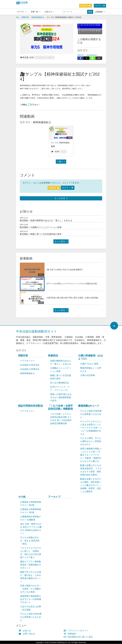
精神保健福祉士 (38, 17)
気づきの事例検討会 (60, 383)
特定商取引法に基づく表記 (79, 637)
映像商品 (53, 356)
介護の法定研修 (88, 375)
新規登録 (86, 6)
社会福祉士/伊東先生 (30, 369)
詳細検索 (100, 12)
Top (17, 17)
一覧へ (61, 162)
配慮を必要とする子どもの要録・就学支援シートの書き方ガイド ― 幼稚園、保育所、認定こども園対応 (91, 485)
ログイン (100, 6)
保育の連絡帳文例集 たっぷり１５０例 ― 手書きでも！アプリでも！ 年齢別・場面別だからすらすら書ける (91, 455)
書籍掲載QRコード (89, 406)
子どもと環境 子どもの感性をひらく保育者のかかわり (91, 441)
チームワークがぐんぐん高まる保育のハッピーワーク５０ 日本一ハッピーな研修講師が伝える (91, 428)
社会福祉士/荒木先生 (30, 365)
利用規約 (70, 634)
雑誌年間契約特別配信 (30, 406)
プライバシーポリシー (77, 631)
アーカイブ (54, 497)
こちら (31, 105)
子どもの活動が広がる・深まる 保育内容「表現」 (30, 541)
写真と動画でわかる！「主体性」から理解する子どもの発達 (31, 589)
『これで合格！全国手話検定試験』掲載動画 (60, 407)
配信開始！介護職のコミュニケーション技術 (41, 227)
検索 (90, 12)
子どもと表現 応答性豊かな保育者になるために (91, 414)
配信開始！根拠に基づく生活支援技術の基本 (41, 234)
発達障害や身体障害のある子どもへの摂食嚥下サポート (31, 599)
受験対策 (25, 17)
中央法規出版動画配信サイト (37, 331)
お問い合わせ (27, 634)
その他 (22, 497)
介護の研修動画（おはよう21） (91, 357)
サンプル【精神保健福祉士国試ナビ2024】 (69, 143)
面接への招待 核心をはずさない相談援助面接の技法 (61, 397)
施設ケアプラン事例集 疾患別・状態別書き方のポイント (31, 565)
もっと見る (61, 242)
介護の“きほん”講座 (89, 364)
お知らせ (49, 12)
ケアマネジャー (27, 361)
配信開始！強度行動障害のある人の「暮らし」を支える (46, 221)
